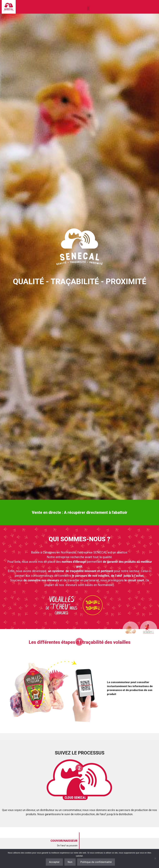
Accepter (54, 862)
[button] (88, 8)
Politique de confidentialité (96, 862)
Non (70, 862)
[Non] (155, 858)
